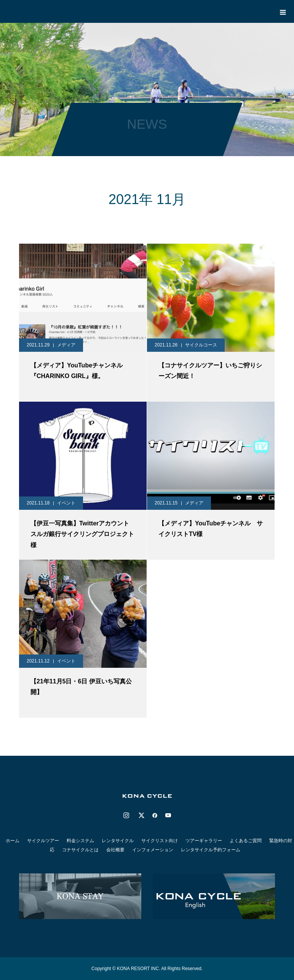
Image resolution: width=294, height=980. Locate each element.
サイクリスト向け (160, 841)
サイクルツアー (43, 841)
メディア (66, 345)
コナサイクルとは (80, 850)
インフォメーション (153, 850)
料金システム (80, 841)
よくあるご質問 (246, 841)
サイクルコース (201, 345)
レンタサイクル (118, 841)
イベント (66, 503)
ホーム (13, 841)
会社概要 (115, 850)
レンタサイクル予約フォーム (211, 850)
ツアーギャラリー (204, 841)
